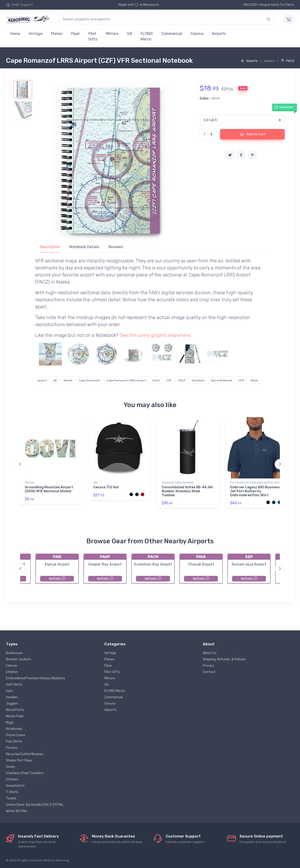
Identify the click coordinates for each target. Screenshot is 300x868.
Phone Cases (16, 735)
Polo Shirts (14, 741)
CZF (169, 380)
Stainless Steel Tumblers (25, 773)
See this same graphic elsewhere (155, 335)
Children (12, 672)
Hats (9, 691)
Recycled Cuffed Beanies (25, 754)
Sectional (198, 380)
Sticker (30, 482)
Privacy (208, 666)
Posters (12, 748)
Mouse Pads (15, 716)
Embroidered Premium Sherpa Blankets (36, 678)
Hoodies (12, 697)
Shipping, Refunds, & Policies (224, 659)
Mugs (10, 723)
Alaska (68, 380)
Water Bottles (17, 811)
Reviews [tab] (116, 247)
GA (130, 34)
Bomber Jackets (19, 659)
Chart (156, 380)
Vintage (36, 34)
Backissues (14, 653)
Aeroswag (62, 860)
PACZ (288, 61)
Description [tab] (50, 247)
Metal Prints (15, 710)
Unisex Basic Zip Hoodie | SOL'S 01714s (34, 805)
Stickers (12, 779)
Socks (10, 767)
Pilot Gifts (93, 36)
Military (112, 34)
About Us (210, 653)
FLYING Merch (147, 36)
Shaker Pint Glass (19, 760)
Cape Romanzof (90, 380)
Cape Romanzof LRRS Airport (126, 380)
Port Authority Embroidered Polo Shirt (256, 482)
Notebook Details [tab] (84, 247)
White (254, 380)
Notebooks (14, 729)
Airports (219, 34)
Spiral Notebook (221, 380)
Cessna (197, 34)
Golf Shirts (14, 685)
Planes (57, 34)
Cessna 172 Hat (106, 487)
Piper (75, 34)
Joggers (12, 704)
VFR (241, 380)
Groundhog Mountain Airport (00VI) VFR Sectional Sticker (49, 489)
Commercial (172, 34)
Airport (42, 380)
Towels (11, 798)
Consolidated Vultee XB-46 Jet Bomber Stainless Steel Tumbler (187, 491)
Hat (96, 482)
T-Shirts (12, 792)
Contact (209, 672)
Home (15, 34)
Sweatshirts (15, 786)
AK (55, 380)
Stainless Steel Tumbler (178, 482)
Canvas (11, 666)
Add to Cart (252, 134)
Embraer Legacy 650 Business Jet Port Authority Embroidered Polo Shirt (255, 491)
